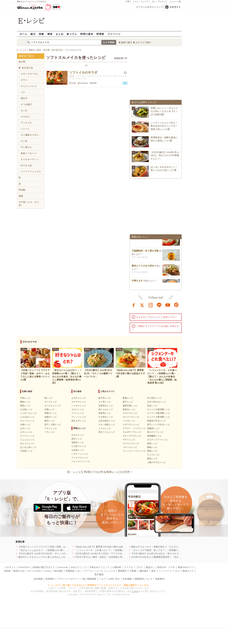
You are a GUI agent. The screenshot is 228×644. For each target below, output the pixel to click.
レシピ (100, 571)
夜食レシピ (152, 459)
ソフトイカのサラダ (83, 73)
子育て (128, 1)
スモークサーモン (30, 74)
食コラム (72, 34)
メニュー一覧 (175, 1)
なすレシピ (25, 428)
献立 (33, 34)
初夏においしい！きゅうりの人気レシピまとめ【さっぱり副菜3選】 (164, 111)
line (159, 305)
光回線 (7, 571)
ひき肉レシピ (26, 409)
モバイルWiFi (34, 571)
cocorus (47, 571)
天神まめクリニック (99, 567)
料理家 (100, 34)
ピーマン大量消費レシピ (158, 413)
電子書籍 (99, 575)
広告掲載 (127, 579)
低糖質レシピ (153, 428)
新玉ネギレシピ (79, 421)
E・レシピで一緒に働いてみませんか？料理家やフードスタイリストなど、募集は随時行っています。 (99, 585)
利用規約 (50, 579)
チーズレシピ (51, 402)
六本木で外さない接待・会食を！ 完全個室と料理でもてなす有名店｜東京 (112, 557)
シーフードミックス (31, 171)
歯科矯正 (144, 571)
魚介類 (22, 62)
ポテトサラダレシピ (132, 436)
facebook (134, 305)
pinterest (176, 305)
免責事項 (160, 579)
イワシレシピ (78, 413)
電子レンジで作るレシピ (158, 425)
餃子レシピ (128, 402)
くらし (136, 1)
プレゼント (163, 1)
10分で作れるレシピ (156, 402)
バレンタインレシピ (81, 461)
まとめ (60, 34)
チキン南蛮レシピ (107, 425)
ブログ (139, 567)
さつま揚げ (26, 104)
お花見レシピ (78, 450)
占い (154, 1)
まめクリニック (79, 567)
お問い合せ (114, 579)
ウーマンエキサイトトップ (149, 7)
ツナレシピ (50, 432)
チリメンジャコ (29, 86)
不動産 (133, 571)
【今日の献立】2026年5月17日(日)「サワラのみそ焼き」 (103, 554)
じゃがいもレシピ (28, 413)
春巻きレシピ (129, 409)
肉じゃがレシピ (106, 409)
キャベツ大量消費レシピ (158, 409)
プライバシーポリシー (68, 579)
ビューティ (146, 1)
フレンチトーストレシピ (134, 451)
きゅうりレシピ (27, 443)
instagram (151, 305)
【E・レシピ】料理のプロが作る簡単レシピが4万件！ (99, 472)
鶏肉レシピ (25, 406)
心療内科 (117, 567)
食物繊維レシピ (154, 436)
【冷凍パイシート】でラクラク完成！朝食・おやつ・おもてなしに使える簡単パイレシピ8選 (65, 547)
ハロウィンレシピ (80, 454)
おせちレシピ (78, 435)
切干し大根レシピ (53, 425)
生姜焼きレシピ (106, 406)
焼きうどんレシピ (107, 432)
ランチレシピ (153, 455)
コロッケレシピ (130, 447)
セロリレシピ (78, 409)
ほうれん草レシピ (28, 447)
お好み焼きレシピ (107, 421)
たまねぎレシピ (27, 417)
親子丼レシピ (105, 398)
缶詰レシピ (152, 406)
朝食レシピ (152, 451)
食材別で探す (26, 56)
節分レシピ (77, 439)
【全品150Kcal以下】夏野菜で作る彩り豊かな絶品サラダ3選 (105, 547)
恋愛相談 (70, 571)
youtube (168, 305)
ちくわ (24, 110)
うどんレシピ (105, 428)
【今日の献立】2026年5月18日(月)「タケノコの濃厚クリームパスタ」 (53, 554)
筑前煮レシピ (105, 413)
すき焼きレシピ (106, 417)
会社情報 (38, 579)
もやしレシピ (26, 432)
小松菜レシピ (26, 451)
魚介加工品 (27, 68)
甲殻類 (22, 190)
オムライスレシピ (131, 417)
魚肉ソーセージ (29, 153)
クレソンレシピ (79, 417)
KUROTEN (24, 567)
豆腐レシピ (50, 409)
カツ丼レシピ (105, 402)
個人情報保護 (89, 579)
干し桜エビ (26, 147)
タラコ (24, 80)
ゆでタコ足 (26, 165)
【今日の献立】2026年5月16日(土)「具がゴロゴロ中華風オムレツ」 (165, 155)
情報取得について (143, 579)
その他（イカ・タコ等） (29, 204)
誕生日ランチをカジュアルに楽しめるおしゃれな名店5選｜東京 (50, 557)
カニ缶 (24, 141)
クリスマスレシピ (80, 458)
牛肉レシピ (25, 398)
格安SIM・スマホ (166, 567)
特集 (41, 34)
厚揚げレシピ (51, 413)
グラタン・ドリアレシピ (134, 428)
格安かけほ (19, 571)
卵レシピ (49, 398)
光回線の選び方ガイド (44, 567)
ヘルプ (102, 579)
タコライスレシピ (131, 443)
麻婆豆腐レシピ (130, 406)
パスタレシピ (129, 421)
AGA (177, 571)
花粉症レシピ (78, 442)
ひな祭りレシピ (79, 446)
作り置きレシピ (154, 398)
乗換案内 (122, 571)
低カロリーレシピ (155, 432)
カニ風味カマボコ (30, 135)
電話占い (150, 567)
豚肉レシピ (25, 402)
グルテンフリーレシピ (157, 440)
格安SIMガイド (186, 567)
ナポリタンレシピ (131, 425)
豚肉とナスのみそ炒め (143, 267)
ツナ (23, 92)
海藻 (21, 196)
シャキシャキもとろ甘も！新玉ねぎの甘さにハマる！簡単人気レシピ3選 (164, 126)
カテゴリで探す (143, 42)
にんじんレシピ (27, 440)
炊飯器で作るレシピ (156, 421)
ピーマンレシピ (27, 436)
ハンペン (25, 129)
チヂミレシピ (129, 440)
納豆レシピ (50, 421)
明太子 (24, 98)
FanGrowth (63, 567)
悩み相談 (58, 571)
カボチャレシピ (79, 398)
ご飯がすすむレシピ (156, 462)
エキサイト (175, 7)
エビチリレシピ (130, 413)
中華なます (137, 282)
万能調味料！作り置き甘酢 (145, 252)
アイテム (129, 567)
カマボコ (25, 117)
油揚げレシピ (51, 417)
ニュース (111, 571)
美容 (153, 571)
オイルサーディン (30, 159)
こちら (135, 591)
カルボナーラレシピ (132, 432)
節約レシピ (152, 443)
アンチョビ (26, 123)
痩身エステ (188, 571)
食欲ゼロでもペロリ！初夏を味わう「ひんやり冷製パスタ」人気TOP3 (166, 547)
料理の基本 (87, 34)
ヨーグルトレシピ (53, 406)
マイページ (114, 34)
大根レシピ (25, 425)
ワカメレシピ (51, 428)
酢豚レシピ (128, 398)
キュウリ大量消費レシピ (158, 417)
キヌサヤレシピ (79, 402)
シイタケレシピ (79, 406)
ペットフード (165, 571)
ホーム (23, 34)
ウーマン (89, 571)
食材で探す (127, 42)
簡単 (50, 34)
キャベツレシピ (27, 421)
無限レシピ (152, 447)
